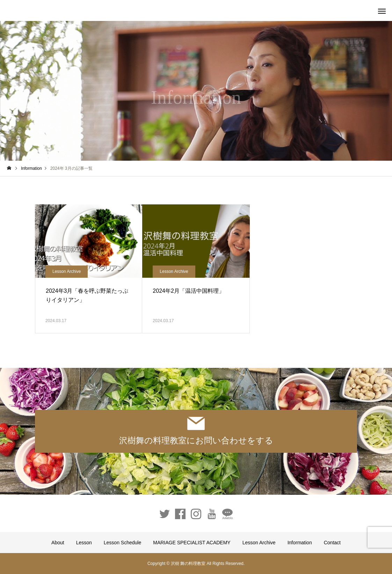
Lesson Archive (67, 271)
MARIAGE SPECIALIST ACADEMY (192, 543)
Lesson (84, 543)
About (58, 543)
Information (300, 543)
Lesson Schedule (122, 543)
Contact (332, 543)
